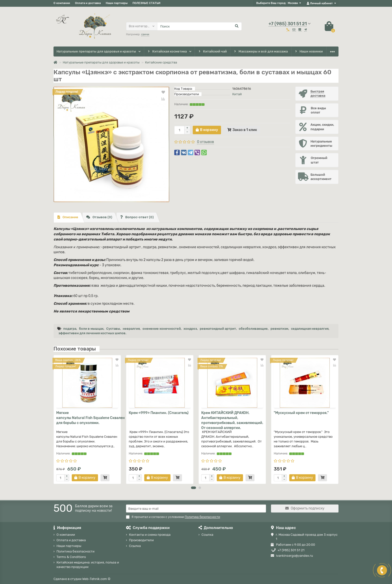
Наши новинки (309, 52)
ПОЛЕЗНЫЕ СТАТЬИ (146, 3)
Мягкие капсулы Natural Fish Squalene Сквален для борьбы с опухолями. (87, 418)
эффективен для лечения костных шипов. (92, 333)
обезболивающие (253, 329)
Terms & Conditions (71, 557)
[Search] (199, 26)
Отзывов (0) (99, 217)
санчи (145, 34)
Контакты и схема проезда (150, 535)
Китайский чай (212, 52)
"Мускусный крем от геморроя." (301, 413)
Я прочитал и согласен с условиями (173, 517)
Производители (141, 540)
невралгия (131, 329)
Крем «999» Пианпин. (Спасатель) (159, 413)
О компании (62, 3)
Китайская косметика (167, 52)
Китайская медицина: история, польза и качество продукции (88, 565)
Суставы (113, 329)
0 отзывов (205, 142)
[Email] (196, 508)
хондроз (190, 329)
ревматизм (279, 329)
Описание (68, 217)
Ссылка (135, 546)
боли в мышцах (91, 329)
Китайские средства (161, 62)
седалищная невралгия (310, 329)
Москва (293, 3)
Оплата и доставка (88, 3)
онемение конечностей (162, 329)
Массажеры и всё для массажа (261, 52)
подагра (70, 329)
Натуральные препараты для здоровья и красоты (96, 51)
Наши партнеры (117, 3)
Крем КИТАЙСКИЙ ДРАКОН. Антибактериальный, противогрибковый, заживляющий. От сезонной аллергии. (232, 420)
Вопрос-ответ (137, 217)
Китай (237, 94)
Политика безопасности (75, 551)
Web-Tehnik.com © (96, 579)
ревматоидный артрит (218, 329)
